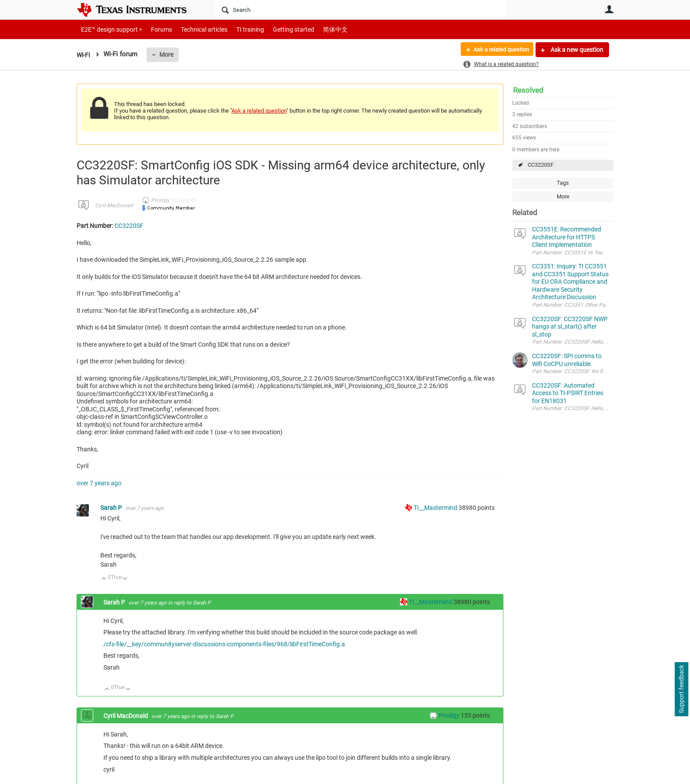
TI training (238, 29)
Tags (563, 183)
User (609, 9)
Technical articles (195, 29)
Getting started (278, 29)
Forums (155, 29)
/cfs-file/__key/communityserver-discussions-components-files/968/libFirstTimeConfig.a (224, 644)
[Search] (361, 10)
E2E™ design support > (109, 29)
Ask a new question (576, 50)
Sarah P (112, 508)
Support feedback (681, 689)
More (168, 55)
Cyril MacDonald (114, 205)
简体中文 (317, 29)
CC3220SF (541, 165)
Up (104, 579)
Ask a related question (497, 50)
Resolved (528, 90)
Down (125, 579)
